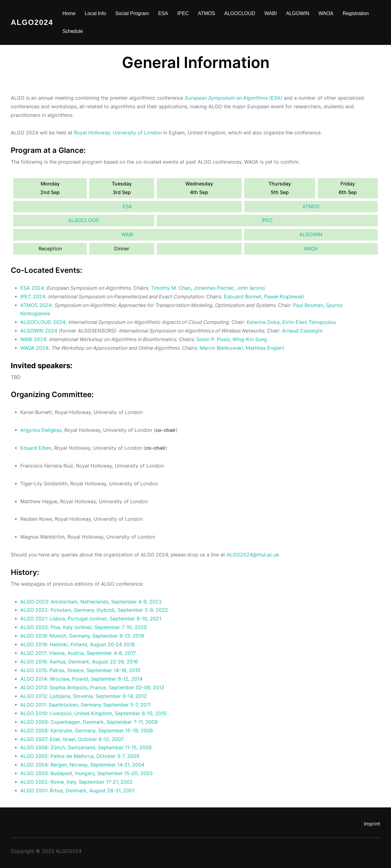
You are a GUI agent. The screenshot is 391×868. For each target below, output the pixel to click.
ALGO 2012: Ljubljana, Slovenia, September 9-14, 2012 (84, 696)
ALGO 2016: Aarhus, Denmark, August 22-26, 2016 (79, 662)
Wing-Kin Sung (250, 339)
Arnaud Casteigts (302, 331)
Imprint (372, 824)
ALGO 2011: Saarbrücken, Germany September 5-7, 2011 (86, 705)
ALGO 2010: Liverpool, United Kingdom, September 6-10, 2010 (93, 713)
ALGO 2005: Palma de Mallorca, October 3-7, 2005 (80, 756)
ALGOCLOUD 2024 (43, 322)
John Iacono (250, 288)
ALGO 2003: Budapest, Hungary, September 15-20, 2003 (87, 773)
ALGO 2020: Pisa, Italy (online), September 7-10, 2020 (84, 627)
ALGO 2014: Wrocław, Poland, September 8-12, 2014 (81, 679)
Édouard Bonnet (243, 297)
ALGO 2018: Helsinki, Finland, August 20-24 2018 (78, 645)
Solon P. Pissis (213, 339)
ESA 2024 (32, 288)
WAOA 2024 (34, 348)
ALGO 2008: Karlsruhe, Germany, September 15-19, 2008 (87, 731)
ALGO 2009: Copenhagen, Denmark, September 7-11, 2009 (89, 722)
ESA (127, 207)
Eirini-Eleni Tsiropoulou (309, 322)
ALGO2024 (32, 22)
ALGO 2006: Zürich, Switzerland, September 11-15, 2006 (86, 748)
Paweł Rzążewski (284, 297)
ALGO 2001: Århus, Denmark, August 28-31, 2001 (77, 791)
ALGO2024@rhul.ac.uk (253, 555)
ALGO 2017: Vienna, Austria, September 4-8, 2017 (78, 653)
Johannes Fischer (213, 288)
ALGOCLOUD (84, 220)
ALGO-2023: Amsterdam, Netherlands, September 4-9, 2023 (91, 602)
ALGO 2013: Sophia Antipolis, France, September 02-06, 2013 (92, 688)
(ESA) (234, 98)
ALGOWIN (311, 235)
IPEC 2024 (33, 297)
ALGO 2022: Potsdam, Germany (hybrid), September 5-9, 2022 (94, 610)
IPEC (267, 220)
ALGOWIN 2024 (39, 331)
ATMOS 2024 (36, 305)
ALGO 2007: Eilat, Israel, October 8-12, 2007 (72, 739)
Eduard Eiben (36, 448)
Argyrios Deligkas (41, 430)
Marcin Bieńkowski (221, 348)
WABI (127, 235)
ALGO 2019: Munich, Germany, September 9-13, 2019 (82, 636)
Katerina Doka (263, 322)
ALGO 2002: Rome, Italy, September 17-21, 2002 (77, 782)
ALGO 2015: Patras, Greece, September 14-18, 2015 (80, 670)
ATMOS (311, 207)
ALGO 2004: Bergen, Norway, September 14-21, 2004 (82, 765)
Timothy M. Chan (171, 288)
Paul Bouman (308, 305)
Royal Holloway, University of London (118, 133)
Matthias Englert (265, 348)
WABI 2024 (33, 339)
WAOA (311, 249)
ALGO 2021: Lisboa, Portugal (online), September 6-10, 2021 (91, 619)
